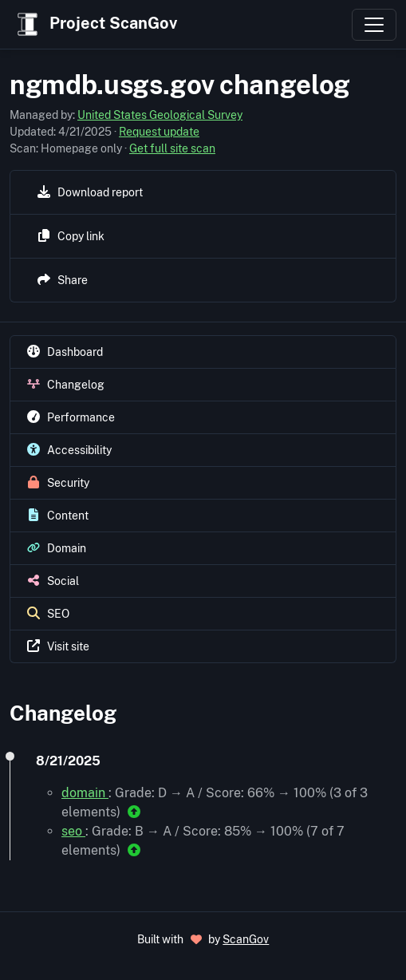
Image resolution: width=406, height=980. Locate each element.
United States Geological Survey (160, 115)
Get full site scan (172, 148)
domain (85, 793)
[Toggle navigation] (374, 25)
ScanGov (246, 939)
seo (73, 831)
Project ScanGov (95, 24)
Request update (159, 132)
